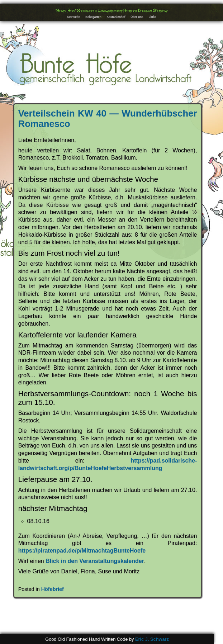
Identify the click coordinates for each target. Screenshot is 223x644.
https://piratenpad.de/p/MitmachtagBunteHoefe (82, 551)
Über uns (137, 17)
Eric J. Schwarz (152, 639)
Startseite (73, 17)
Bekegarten (93, 17)
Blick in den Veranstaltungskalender (95, 561)
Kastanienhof (116, 17)
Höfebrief (53, 589)
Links (152, 17)
